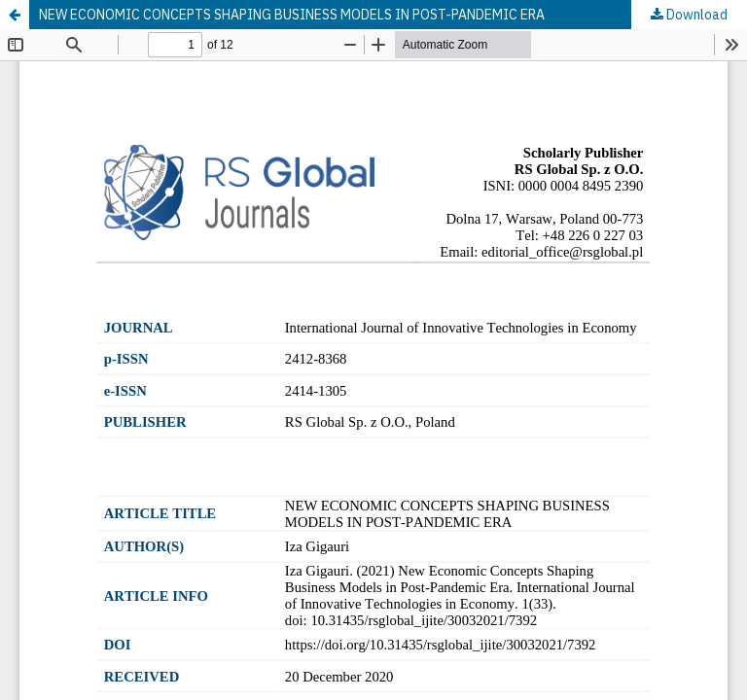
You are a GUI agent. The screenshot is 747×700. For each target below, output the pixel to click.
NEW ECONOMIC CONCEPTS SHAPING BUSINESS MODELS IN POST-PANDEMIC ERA (292, 15)
